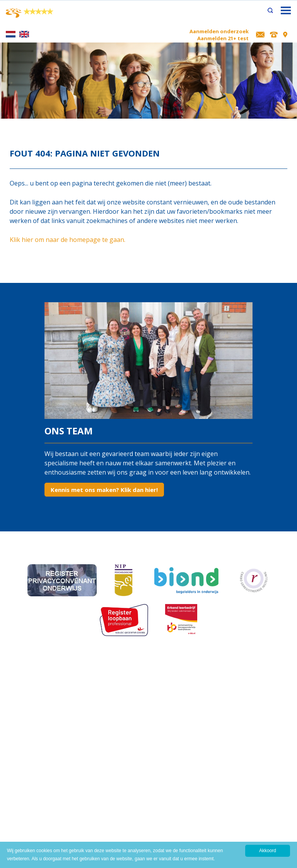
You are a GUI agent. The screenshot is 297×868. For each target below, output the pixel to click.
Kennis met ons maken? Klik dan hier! (104, 490)
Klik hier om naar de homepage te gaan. (67, 240)
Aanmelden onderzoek (219, 31)
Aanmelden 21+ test (223, 38)
